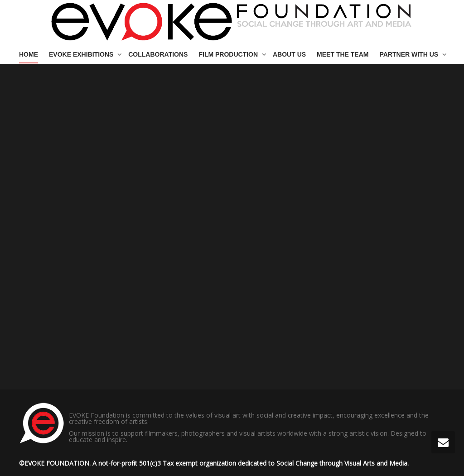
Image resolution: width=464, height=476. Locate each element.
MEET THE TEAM (343, 54)
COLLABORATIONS (158, 54)
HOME (29, 54)
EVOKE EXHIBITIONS (82, 54)
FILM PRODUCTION (229, 54)
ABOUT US (289, 54)
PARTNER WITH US (410, 54)
